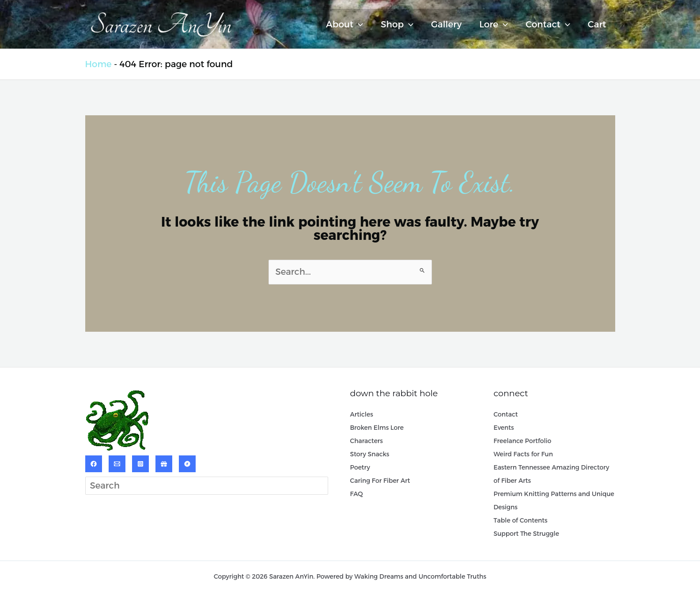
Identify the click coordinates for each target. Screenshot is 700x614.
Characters (367, 441)
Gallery (446, 24)
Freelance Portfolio (523, 441)
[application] (358, 24)
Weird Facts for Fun (524, 455)
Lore (494, 24)
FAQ (357, 494)
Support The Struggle (527, 534)
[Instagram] (140, 464)
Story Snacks (370, 455)
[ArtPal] (164, 464)
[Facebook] (94, 464)
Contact (548, 24)
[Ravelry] (187, 464)
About (344, 24)
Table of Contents (521, 521)
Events (504, 428)
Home (99, 64)
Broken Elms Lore (377, 428)
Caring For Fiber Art (380, 481)
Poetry (360, 468)
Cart (597, 24)
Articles (362, 415)
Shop (397, 24)
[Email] (117, 464)
